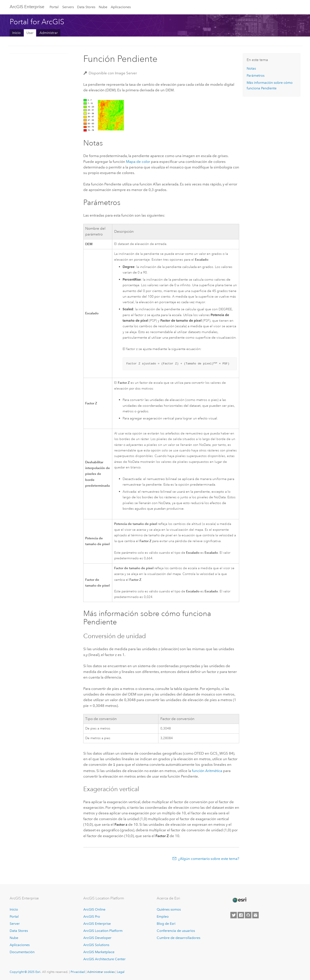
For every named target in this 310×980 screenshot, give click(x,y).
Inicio (16, 33)
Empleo (163, 916)
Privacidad (78, 971)
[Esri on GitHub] (248, 915)
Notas (251, 68)
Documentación (22, 952)
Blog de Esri (166, 923)
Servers (68, 7)
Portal (54, 7)
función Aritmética (207, 770)
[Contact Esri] (255, 915)
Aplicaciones (121, 7)
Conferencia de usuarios (176, 930)
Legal (121, 971)
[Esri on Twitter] (234, 915)
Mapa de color (138, 162)
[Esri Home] (239, 900)
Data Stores (86, 7)
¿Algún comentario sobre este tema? (209, 858)
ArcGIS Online (94, 909)
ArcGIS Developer (97, 937)
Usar (30, 33)
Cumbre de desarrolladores (179, 937)
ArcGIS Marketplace (99, 952)
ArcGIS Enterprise (27, 7)
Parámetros (256, 76)
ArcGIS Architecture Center (104, 959)
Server (15, 923)
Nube (103, 7)
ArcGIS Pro (92, 916)
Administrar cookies (101, 971)
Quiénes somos (169, 909)
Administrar (49, 33)
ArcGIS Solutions (96, 944)
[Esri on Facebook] (241, 915)
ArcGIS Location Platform (103, 930)
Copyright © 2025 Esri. (25, 971)
